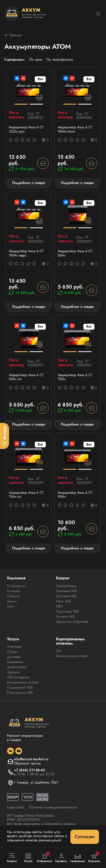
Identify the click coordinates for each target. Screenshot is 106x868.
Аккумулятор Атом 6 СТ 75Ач (75, 377)
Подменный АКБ (20, 687)
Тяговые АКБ (65, 617)
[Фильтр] (5, 436)
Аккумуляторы (66, 586)
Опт (59, 651)
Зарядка (13, 672)
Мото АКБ (63, 601)
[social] (10, 751)
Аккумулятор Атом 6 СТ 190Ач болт (75, 129)
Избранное (45, 858)
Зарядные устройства (72, 622)
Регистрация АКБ (20, 693)
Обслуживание (18, 677)
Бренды (13, 35)
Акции (12, 601)
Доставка (14, 657)
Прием (12, 652)
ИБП (60, 606)
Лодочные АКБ (68, 611)
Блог (11, 606)
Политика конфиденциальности (53, 807)
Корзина (94, 858)
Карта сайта (16, 807)
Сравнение (78, 858)
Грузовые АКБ (66, 596)
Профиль (61, 858)
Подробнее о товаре (29, 183)
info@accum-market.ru (31, 759)
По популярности (60, 60)
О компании (16, 586)
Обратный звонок (27, 763)
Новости (13, 596)
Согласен (85, 837)
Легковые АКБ (67, 591)
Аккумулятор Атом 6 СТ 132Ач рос (26, 129)
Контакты (14, 591)
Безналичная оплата (23, 682)
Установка (14, 647)
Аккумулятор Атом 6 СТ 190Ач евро (26, 253)
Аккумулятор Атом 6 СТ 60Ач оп (26, 377)
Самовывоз (15, 662)
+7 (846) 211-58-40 (29, 770)
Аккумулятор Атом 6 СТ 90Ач (75, 495)
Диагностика (17, 667)
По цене (36, 60)
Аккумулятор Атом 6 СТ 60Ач (75, 253)
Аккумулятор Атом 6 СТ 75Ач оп (26, 495)
